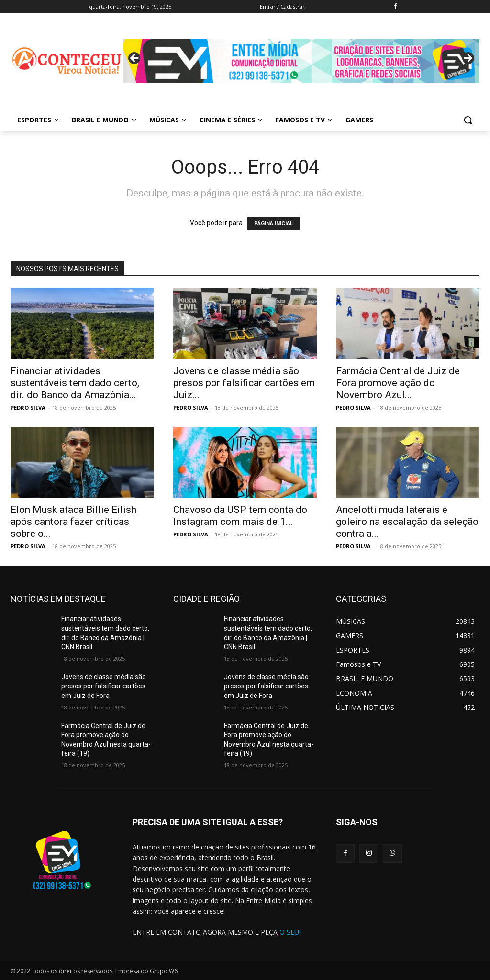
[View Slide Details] (301, 61)
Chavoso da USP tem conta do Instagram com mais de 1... (240, 516)
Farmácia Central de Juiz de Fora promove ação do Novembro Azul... (398, 383)
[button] (468, 120)
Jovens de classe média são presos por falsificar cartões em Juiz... (244, 383)
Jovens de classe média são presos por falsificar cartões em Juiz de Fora (104, 686)
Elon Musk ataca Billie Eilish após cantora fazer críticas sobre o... (73, 522)
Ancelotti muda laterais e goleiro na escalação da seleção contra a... (407, 522)
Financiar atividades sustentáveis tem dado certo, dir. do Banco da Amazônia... (75, 383)
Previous (135, 59)
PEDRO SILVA (28, 408)
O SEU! (290, 932)
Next (468, 59)
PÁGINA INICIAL (273, 223)
